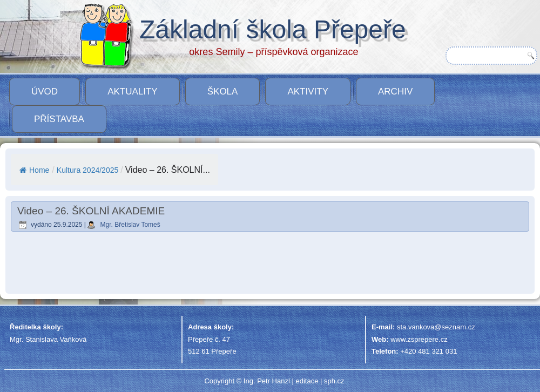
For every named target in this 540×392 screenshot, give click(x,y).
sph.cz (334, 381)
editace (307, 381)
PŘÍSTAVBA (59, 119)
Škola (223, 92)
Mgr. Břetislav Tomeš (130, 225)
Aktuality (133, 92)
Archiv (395, 92)
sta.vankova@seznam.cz (436, 327)
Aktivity (308, 92)
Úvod (45, 92)
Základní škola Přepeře (273, 29)
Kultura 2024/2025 (87, 170)
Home (34, 170)
